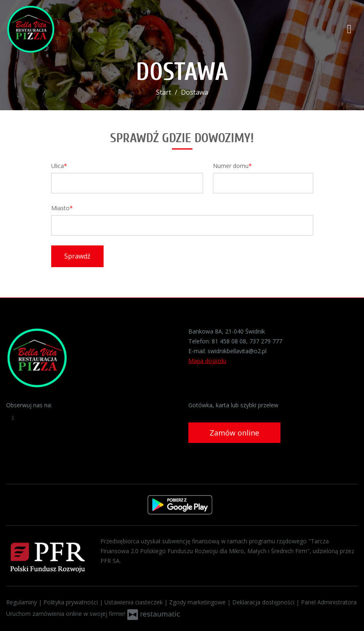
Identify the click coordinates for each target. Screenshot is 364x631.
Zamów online (234, 433)
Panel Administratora (329, 602)
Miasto (60, 208)
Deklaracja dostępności (264, 602)
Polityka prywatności (71, 602)
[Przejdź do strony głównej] (59, 29)
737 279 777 (266, 341)
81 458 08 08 (229, 341)
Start (164, 92)
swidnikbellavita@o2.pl (237, 351)
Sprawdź (77, 256)
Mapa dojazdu (207, 361)
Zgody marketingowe (198, 602)
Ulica (58, 166)
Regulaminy (22, 602)
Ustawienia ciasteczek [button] (134, 602)
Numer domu (231, 166)
